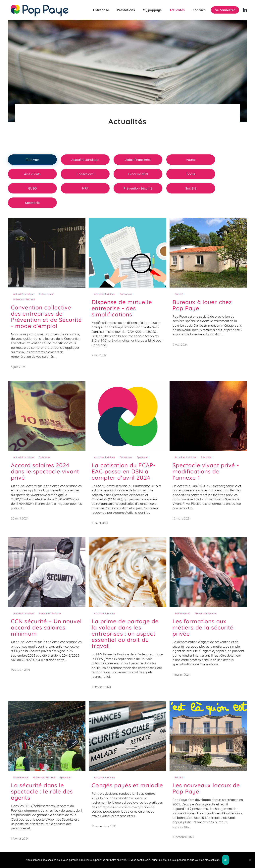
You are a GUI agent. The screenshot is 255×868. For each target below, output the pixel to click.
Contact (199, 10)
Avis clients (32, 174)
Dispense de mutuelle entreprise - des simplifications (122, 308)
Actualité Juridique (85, 160)
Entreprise (101, 10)
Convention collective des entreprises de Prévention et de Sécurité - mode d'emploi (46, 317)
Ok (226, 860)
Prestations (126, 10)
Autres (191, 160)
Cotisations (85, 174)
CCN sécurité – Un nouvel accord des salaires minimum (46, 627)
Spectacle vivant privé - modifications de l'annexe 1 (206, 471)
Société (191, 188)
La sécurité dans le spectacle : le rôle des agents (42, 791)
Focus (191, 174)
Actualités (177, 10)
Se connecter (225, 10)
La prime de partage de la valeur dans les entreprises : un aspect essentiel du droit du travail (125, 634)
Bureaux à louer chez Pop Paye (202, 305)
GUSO (32, 188)
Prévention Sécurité (138, 188)
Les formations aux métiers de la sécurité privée (203, 627)
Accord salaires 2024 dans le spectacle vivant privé (45, 471)
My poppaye (152, 10)
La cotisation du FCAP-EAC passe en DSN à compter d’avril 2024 (124, 471)
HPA (85, 188)
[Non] (250, 860)
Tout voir (32, 160)
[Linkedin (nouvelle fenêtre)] (245, 10)
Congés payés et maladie (127, 785)
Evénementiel (138, 174)
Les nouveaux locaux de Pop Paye (206, 788)
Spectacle (32, 203)
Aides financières (138, 160)
